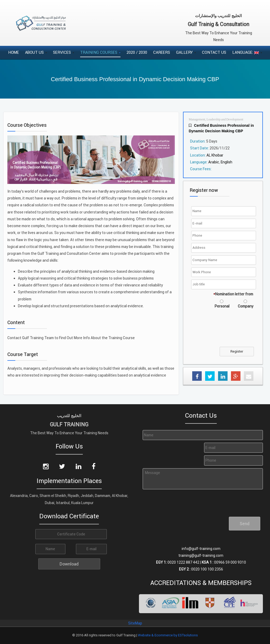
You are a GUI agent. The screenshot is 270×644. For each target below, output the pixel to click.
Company (246, 306)
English (226, 162)
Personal (222, 306)
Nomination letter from (233, 294)
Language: (247, 52)
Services (64, 52)
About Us (36, 52)
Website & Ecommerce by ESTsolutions (168, 635)
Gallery (186, 52)
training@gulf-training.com (201, 555)
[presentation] (182, 501)
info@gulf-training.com (201, 549)
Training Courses (100, 52)
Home (14, 52)
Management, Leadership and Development (216, 119)
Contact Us (214, 52)
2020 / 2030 (137, 52)
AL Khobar (215, 155)
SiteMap (135, 623)
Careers (162, 52)
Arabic (214, 162)
